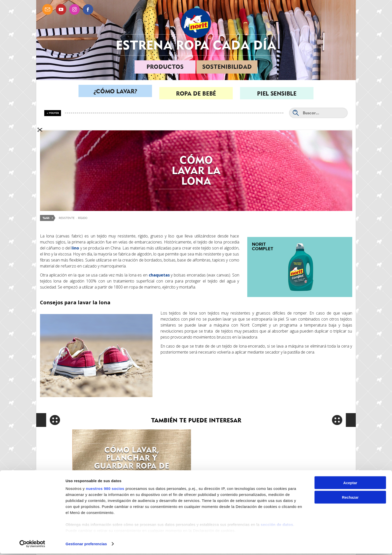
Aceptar (350, 484)
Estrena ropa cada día (196, 45)
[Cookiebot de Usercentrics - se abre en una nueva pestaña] (32, 545)
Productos (165, 67)
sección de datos (277, 526)
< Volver (53, 113)
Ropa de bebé (196, 93)
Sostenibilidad (227, 67)
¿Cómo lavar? (115, 93)
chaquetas (159, 275)
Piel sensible (277, 93)
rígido (83, 218)
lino (75, 248)
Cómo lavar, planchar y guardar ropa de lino (132, 462)
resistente (67, 218)
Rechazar (350, 499)
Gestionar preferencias (86, 545)
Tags (46, 218)
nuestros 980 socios (105, 490)
